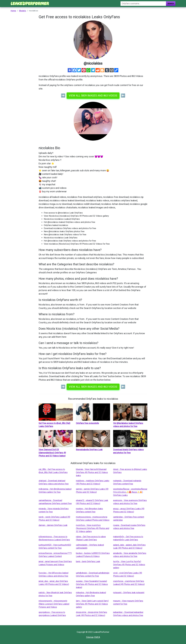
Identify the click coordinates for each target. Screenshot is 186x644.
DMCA (97, 637)
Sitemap (90, 637)
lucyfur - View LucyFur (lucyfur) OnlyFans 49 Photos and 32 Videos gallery (129, 565)
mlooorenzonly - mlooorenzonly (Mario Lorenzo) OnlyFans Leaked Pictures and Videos (54, 604)
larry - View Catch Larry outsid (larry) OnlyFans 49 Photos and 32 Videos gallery (92, 604)
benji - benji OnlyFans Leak (88, 561)
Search (171, 4)
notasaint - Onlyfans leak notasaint (129, 593)
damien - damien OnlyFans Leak (53, 525)
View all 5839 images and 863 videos (93, 96)
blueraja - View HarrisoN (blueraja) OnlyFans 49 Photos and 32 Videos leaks (92, 472)
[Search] (143, 4)
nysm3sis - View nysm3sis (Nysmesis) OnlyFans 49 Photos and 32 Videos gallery (93, 528)
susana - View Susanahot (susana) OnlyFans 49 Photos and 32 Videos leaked (92, 584)
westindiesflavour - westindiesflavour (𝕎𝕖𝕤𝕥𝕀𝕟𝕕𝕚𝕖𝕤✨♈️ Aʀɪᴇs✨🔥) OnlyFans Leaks (130, 492)
